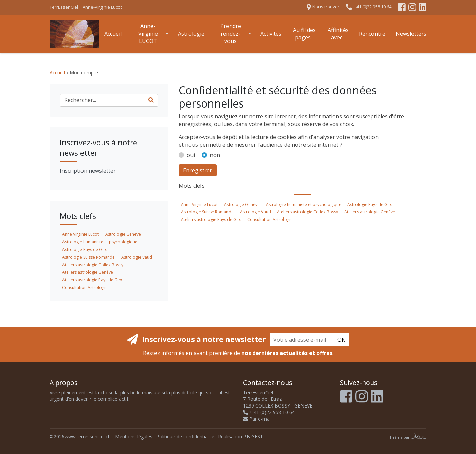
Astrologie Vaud (255, 212)
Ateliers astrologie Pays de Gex (211, 219)
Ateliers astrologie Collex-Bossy (308, 212)
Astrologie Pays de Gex (370, 204)
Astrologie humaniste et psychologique (304, 204)
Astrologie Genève (242, 204)
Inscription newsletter (88, 171)
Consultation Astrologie (270, 219)
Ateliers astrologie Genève (370, 212)
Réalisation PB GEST (241, 437)
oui (191, 155)
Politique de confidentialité (185, 437)
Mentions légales (134, 437)
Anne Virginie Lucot (199, 204)
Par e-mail (257, 419)
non (215, 155)
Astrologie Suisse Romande (207, 212)
